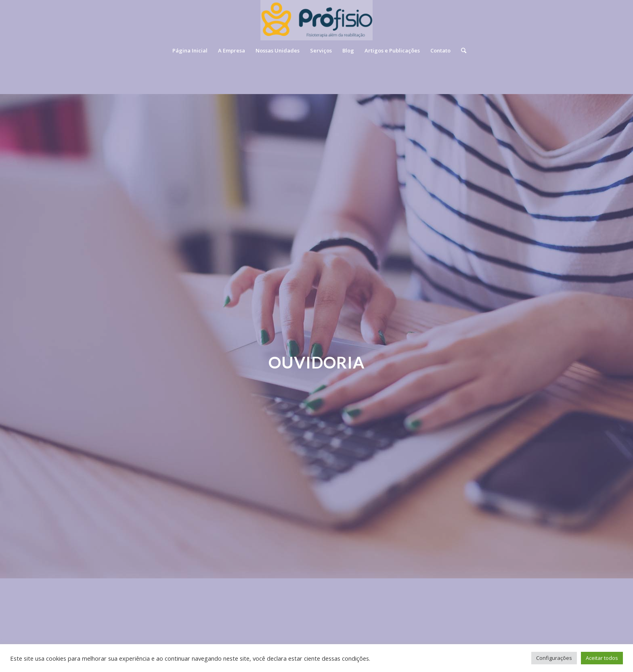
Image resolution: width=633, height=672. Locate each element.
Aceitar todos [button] (602, 658)
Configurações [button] (554, 658)
